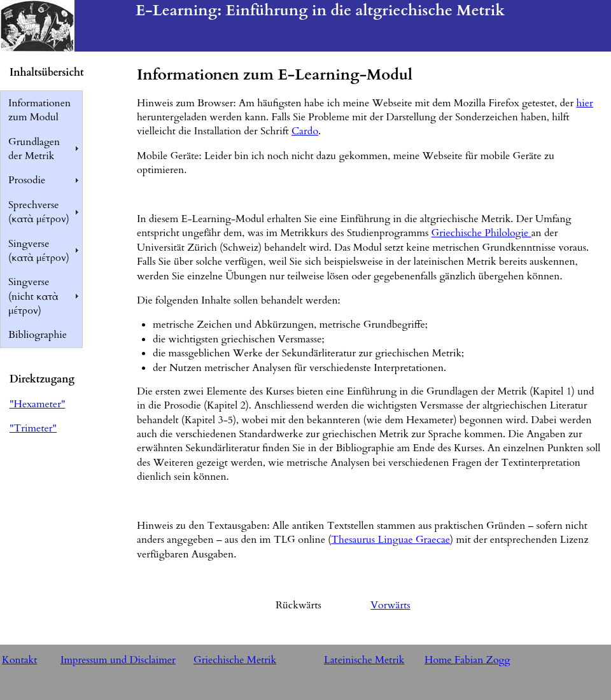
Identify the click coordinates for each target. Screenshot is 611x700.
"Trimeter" (33, 428)
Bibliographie (38, 335)
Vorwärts (390, 605)
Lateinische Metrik (364, 660)
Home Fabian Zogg (467, 660)
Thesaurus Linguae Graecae (390, 540)
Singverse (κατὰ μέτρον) (39, 251)
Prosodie (27, 180)
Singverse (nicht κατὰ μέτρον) (33, 296)
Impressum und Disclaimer (118, 660)
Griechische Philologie (481, 233)
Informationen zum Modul (39, 110)
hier (585, 103)
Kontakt (19, 660)
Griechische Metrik (235, 660)
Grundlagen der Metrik (34, 149)
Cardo (305, 131)
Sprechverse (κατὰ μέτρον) (39, 212)
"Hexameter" (37, 404)
